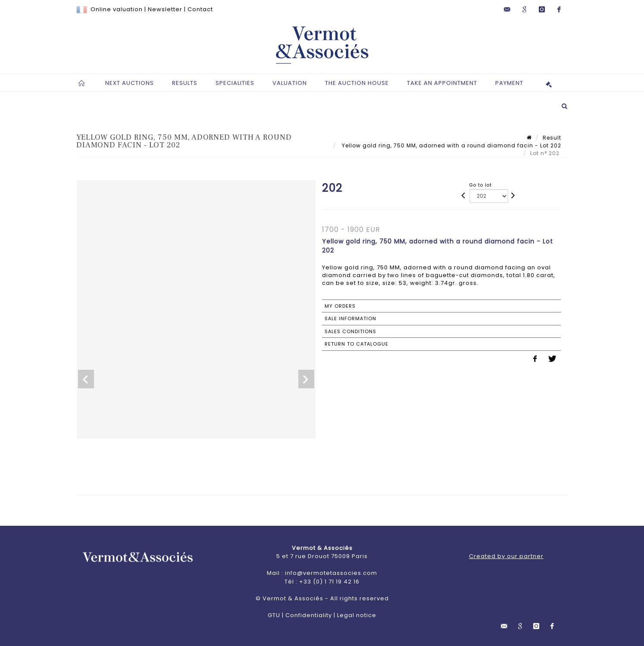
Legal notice (357, 615)
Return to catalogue (356, 344)
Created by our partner (506, 556)
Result (552, 138)
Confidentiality (309, 615)
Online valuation (117, 9)
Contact (200, 9)
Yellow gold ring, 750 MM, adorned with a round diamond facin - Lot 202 (451, 145)
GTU (274, 615)
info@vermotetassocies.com (331, 573)
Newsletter (165, 9)
